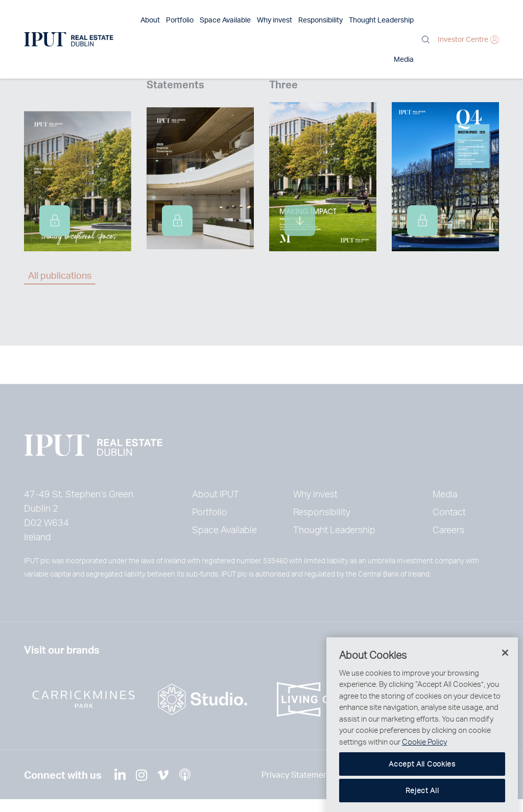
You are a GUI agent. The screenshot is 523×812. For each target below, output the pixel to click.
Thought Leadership (355, 20)
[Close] (505, 671)
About (124, 20)
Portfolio (154, 20)
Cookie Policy (424, 760)
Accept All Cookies (422, 782)
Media (404, 20)
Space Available (199, 20)
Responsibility (294, 20)
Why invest (248, 20)
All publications (60, 275)
